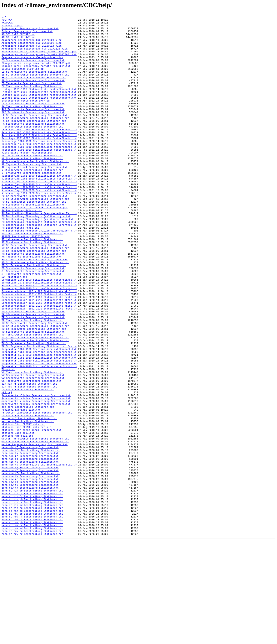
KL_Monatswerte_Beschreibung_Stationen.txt (32, 187)
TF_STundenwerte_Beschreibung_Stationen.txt (33, 374)
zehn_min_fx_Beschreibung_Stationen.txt (30, 541)
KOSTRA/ (7, 21)
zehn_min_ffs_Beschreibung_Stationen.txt (31, 537)
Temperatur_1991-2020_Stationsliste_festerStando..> (39, 437)
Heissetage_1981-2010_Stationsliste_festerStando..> (39, 173)
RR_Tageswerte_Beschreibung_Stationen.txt (32, 305)
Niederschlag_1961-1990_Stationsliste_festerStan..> (39, 211)
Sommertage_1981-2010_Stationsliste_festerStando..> (39, 340)
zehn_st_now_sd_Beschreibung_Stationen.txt (32, 631)
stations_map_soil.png (17, 520)
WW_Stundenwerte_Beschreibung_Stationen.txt (33, 451)
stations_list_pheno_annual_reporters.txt (32, 513)
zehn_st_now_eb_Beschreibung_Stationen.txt (32, 614)
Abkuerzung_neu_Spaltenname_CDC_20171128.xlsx (35, 55)
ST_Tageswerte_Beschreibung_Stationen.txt (32, 326)
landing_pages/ (12, 28)
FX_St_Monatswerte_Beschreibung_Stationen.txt (35, 135)
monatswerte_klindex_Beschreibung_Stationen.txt (36, 478)
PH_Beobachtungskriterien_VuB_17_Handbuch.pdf (35, 246)
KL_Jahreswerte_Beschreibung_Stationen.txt (32, 184)
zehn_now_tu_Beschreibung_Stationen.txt (30, 579)
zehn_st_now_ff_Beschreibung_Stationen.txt (32, 617)
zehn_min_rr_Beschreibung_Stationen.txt (30, 544)
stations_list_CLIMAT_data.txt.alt (26, 510)
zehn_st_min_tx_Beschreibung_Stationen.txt (32, 610)
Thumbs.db (8, 440)
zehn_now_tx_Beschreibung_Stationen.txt (30, 582)
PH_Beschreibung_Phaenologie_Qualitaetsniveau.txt (38, 260)
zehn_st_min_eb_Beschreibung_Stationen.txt (32, 586)
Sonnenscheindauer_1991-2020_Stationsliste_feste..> (39, 367)
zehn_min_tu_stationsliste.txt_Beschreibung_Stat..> (39, 555)
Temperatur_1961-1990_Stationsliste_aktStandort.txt (39, 416)
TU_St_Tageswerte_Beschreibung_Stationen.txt (34, 392)
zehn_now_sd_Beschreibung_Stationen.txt (30, 575)
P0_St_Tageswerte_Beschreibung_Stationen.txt (34, 239)
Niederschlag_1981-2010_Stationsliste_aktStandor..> (39, 218)
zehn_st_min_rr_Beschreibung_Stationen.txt (32, 600)
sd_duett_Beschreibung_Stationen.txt (28, 496)
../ (4, 17)
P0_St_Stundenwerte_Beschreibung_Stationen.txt (35, 236)
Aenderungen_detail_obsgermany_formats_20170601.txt (39, 62)
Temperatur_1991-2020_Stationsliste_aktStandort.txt (39, 433)
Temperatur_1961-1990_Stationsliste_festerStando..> (39, 419)
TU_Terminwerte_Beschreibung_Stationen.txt (32, 399)
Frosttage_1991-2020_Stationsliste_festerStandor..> (39, 163)
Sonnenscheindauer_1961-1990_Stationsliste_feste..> (39, 350)
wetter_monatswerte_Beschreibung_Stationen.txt (35, 527)
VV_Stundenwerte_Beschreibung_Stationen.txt (33, 447)
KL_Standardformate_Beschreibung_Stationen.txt (35, 191)
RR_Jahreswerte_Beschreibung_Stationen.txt (32, 284)
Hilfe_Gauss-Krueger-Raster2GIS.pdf (27, 180)
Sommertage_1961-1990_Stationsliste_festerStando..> (39, 333)
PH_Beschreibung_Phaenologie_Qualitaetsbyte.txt (36, 257)
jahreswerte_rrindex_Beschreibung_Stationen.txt (36, 475)
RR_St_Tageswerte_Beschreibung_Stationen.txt (34, 298)
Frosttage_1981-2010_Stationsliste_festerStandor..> (39, 159)
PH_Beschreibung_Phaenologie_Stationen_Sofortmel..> (39, 267)
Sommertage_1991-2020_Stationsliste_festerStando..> (39, 343)
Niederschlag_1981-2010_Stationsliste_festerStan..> (39, 222)
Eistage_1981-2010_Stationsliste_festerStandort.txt (39, 111)
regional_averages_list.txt (21, 489)
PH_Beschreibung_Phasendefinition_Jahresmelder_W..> (39, 274)
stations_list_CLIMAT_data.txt (23, 506)
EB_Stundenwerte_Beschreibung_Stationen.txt (33, 94)
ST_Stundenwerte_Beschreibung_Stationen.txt (33, 322)
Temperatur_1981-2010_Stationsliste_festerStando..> (39, 430)
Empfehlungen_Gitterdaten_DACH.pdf (26, 118)
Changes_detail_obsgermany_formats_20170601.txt (36, 76)
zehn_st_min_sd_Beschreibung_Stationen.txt (32, 603)
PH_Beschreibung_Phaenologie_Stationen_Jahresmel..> (39, 263)
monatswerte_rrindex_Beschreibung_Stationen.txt (36, 482)
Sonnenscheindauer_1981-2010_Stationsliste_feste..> (39, 361)
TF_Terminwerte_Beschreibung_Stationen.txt (32, 381)
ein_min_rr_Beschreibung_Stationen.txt (29, 458)
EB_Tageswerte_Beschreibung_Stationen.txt (32, 97)
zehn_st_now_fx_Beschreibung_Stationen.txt (32, 621)
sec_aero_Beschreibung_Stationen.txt (28, 503)
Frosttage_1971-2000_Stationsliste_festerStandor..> (39, 156)
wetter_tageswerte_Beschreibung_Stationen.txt (35, 530)
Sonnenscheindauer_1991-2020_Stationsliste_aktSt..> (39, 364)
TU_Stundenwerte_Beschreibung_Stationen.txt (33, 395)
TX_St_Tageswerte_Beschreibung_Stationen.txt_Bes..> (39, 413)
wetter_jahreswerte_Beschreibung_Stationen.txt (35, 523)
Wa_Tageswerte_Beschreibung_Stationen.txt (32, 454)
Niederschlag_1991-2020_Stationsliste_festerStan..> (39, 229)
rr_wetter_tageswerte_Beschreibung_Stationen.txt (37, 492)
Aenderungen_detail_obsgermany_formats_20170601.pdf (39, 59)
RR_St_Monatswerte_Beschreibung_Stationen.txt (35, 291)
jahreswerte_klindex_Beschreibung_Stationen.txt (36, 471)
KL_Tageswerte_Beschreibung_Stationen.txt (32, 194)
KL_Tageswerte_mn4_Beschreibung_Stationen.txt (35, 198)
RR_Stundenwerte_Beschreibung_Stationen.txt (33, 302)
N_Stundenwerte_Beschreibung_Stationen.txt (32, 201)
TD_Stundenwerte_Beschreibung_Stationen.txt (33, 371)
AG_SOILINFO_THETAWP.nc (18, 42)
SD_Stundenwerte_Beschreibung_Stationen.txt (33, 319)
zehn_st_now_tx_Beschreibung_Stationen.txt (32, 638)
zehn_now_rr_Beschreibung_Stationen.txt (30, 572)
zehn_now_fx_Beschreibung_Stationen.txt (30, 569)
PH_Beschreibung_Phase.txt (20, 270)
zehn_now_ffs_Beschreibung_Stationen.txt (31, 565)
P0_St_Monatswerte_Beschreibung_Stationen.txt (35, 232)
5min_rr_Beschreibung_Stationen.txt (27, 35)
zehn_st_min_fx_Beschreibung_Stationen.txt (32, 593)
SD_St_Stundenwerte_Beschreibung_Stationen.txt (35, 312)
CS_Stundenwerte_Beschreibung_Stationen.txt (33, 69)
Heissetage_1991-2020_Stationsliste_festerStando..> (39, 177)
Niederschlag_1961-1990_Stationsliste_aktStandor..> (39, 208)
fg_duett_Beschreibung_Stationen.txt (28, 465)
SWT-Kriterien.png (14, 329)
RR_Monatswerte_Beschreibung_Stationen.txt (32, 288)
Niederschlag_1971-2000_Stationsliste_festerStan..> (39, 215)
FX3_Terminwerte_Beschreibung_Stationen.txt (33, 128)
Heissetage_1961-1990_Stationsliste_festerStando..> (39, 166)
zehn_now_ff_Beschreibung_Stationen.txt (30, 562)
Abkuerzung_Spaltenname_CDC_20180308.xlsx (32, 49)
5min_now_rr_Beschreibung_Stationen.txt (30, 31)
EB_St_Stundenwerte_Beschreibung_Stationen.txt (35, 87)
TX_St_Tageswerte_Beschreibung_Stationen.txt (34, 409)
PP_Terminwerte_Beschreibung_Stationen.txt (32, 277)
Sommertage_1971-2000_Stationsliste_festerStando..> (39, 336)
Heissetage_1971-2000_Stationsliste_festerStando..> (39, 170)
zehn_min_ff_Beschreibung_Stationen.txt (30, 534)
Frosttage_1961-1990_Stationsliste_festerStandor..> (39, 153)
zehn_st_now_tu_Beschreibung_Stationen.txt (32, 634)
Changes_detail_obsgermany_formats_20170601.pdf (36, 73)
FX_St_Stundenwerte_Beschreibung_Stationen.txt (35, 139)
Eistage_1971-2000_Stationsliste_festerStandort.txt (39, 107)
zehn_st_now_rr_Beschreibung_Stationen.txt (32, 627)
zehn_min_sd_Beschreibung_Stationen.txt (30, 548)
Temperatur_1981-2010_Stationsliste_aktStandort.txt (39, 426)
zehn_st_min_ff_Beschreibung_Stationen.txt (32, 589)
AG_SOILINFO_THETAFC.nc (18, 38)
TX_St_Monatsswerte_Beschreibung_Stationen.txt (35, 402)
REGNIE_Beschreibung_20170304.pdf (26, 281)
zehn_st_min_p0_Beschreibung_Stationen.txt (32, 596)
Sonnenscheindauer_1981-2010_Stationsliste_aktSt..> (39, 357)
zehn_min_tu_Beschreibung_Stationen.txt (30, 551)
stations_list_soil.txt (18, 517)
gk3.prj (7, 468)
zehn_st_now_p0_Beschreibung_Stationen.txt (32, 624)
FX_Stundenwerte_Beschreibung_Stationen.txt (33, 146)
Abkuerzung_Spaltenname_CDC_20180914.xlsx (32, 52)
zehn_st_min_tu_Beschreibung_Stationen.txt (32, 607)
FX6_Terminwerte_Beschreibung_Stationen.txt (33, 132)
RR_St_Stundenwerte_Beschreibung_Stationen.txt (35, 295)
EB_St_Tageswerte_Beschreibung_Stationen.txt (34, 90)
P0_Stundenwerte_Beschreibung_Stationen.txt (33, 243)
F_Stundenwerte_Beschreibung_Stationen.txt (32, 149)
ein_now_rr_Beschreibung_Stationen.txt (29, 461)
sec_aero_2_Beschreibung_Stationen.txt (29, 499)
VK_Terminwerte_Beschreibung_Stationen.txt (32, 444)
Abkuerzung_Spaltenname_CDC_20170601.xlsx (32, 45)
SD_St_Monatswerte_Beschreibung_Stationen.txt (35, 309)
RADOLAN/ (8, 24)
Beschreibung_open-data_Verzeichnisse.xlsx (32, 66)
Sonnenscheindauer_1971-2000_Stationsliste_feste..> (39, 354)
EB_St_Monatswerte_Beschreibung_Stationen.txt (35, 83)
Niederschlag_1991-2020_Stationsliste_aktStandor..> (39, 225)
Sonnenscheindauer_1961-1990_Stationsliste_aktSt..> (39, 347)
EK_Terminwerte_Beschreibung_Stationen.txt (32, 101)
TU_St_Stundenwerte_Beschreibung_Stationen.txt (35, 388)
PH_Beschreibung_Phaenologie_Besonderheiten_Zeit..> (39, 253)
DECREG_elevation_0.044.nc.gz (23, 80)
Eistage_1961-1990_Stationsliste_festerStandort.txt (39, 104)
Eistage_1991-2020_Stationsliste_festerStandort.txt (39, 114)
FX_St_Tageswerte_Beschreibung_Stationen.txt (34, 142)
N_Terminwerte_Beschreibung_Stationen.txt (32, 205)
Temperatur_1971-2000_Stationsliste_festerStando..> (39, 423)
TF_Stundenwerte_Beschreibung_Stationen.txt (33, 378)
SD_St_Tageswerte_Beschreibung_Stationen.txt (34, 315)
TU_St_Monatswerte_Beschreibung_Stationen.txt (35, 385)
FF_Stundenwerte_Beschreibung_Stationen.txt (33, 121)
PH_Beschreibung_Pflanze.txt (22, 250)
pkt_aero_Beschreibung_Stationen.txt (28, 485)
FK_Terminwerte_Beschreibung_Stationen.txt (32, 125)
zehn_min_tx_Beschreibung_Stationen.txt (30, 558)
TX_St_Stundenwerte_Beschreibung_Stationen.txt (35, 406)
